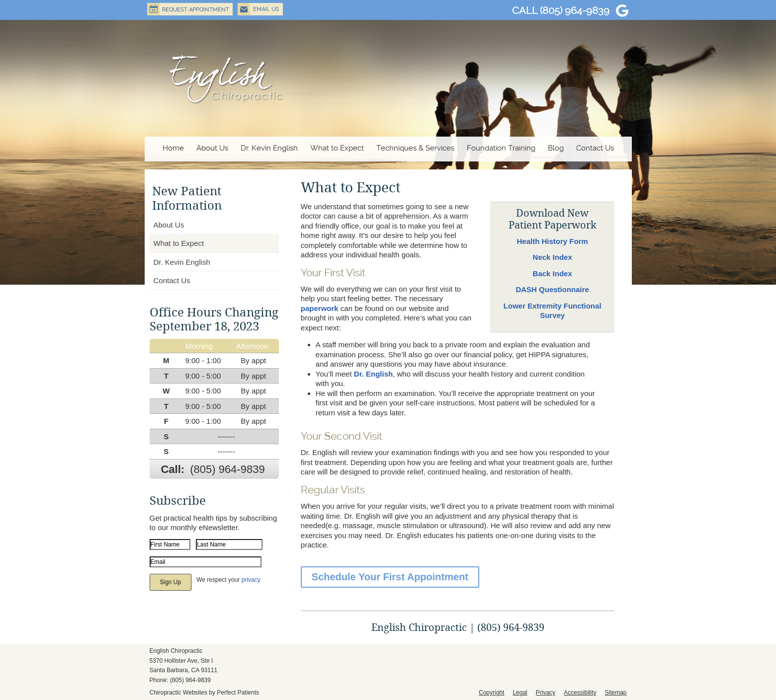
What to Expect (337, 148)
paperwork (320, 308)
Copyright (491, 693)
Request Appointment (190, 9)
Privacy (546, 693)
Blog (556, 148)
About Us (212, 148)
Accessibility (580, 693)
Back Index (553, 273)
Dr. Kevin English (269, 148)
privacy (251, 580)
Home (173, 148)
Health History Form (553, 241)
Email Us (260, 9)
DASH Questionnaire (552, 289)
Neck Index (553, 257)
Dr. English (373, 374)
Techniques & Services (415, 148)
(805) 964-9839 (575, 10)
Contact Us (595, 148)
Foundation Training (501, 148)
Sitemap (615, 693)
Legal (520, 693)
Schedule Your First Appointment (390, 577)
